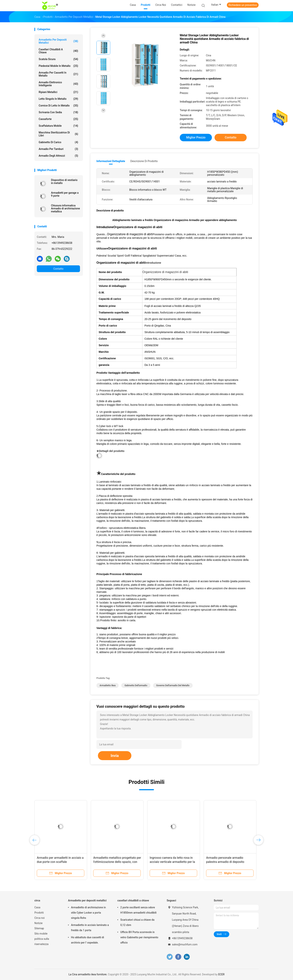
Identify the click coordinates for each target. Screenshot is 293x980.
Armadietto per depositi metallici (58, 41)
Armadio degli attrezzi (58, 156)
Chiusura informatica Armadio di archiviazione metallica (65, 208)
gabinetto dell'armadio (136, 685)
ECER (221, 974)
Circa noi (40, 918)
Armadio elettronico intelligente (58, 84)
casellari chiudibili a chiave (58, 51)
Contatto (58, 269)
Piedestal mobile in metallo (58, 66)
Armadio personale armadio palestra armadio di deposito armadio (225, 862)
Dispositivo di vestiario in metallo (64, 182)
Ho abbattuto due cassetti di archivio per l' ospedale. (87, 940)
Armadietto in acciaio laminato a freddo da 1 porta (90, 928)
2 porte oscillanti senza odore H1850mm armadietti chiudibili (138, 910)
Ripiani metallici (58, 92)
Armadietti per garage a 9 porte (65, 194)
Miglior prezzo (196, 137)
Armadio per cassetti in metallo (58, 74)
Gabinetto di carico (58, 142)
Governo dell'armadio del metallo (173, 685)
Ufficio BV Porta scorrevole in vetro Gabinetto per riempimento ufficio (139, 937)
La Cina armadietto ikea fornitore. (88, 974)
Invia (115, 756)
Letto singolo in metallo (58, 99)
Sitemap (39, 928)
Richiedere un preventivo (243, 5)
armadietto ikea (108, 685)
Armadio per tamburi (58, 149)
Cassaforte (58, 119)
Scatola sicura (58, 59)
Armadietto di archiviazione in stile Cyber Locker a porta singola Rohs (88, 913)
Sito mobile (41, 934)
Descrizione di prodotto (144, 161)
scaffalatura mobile (58, 126)
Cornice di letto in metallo (58, 106)
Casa (37, 907)
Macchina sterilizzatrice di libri (58, 134)
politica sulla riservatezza (42, 941)
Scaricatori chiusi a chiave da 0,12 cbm (137, 922)
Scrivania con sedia (58, 112)
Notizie (38, 923)
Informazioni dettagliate (111, 161)
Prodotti (39, 913)
